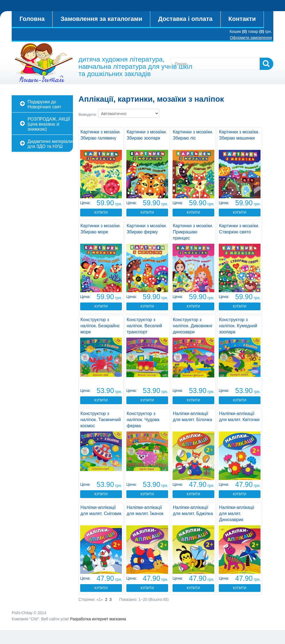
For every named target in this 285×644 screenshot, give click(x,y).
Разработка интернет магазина (98, 619)
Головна (32, 19)
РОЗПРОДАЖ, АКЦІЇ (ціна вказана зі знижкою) (49, 124)
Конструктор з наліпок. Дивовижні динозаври (193, 326)
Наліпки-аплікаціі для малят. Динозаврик (237, 514)
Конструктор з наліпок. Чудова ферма (143, 420)
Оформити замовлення (251, 38)
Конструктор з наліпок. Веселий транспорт (144, 326)
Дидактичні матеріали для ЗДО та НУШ (50, 144)
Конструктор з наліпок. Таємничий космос (101, 420)
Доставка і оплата (185, 19)
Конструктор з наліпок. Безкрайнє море (100, 326)
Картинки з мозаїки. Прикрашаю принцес (193, 232)
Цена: (85, 203)
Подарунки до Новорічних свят (44, 104)
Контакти (242, 19)
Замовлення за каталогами (101, 19)
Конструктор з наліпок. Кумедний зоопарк (238, 326)
